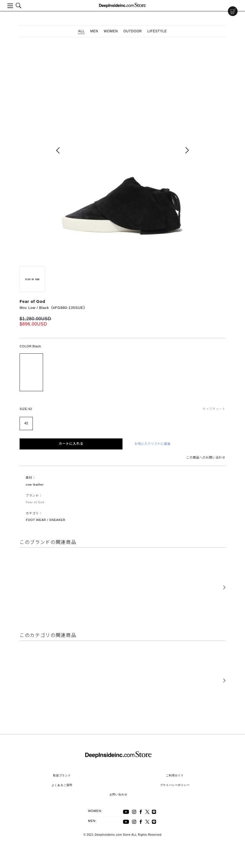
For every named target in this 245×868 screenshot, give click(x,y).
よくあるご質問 (62, 785)
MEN (94, 31)
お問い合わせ (118, 794)
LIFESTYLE (157, 31)
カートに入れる (71, 444)
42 (26, 423)
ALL (81, 31)
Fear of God (32, 301)
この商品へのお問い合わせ (206, 457)
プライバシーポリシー (175, 785)
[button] (224, 588)
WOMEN (111, 31)
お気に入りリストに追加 (153, 444)
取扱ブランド (62, 775)
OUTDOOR (133, 31)
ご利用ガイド (175, 775)
